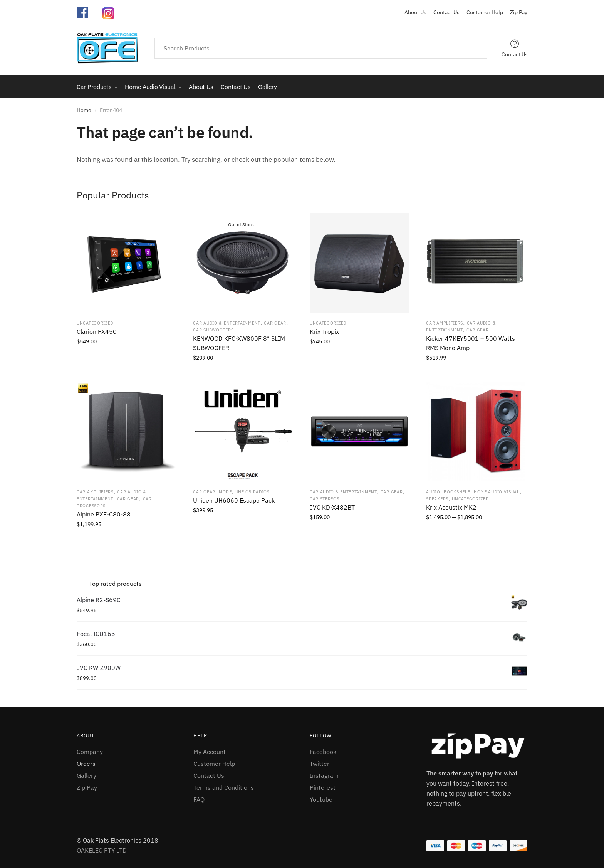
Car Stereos (325, 499)
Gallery (86, 775)
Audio (433, 492)
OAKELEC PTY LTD (102, 850)
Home (84, 110)
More (225, 492)
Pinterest (323, 787)
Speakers (437, 499)
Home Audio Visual (497, 492)
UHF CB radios (253, 492)
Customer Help (482, 12)
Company (90, 752)
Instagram (324, 775)
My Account (210, 752)
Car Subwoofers (213, 330)
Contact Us (444, 12)
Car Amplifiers (445, 323)
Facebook (323, 752)
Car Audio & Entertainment (227, 323)
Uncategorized (95, 323)
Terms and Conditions (224, 787)
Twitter (320, 764)
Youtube (321, 799)
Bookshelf (457, 492)
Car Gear (275, 323)
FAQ (199, 799)
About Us (415, 12)
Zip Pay (516, 12)
